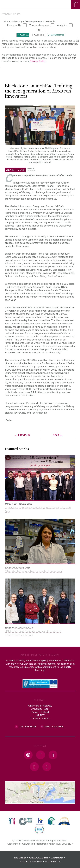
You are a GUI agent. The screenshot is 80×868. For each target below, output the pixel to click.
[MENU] (75, 4)
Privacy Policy (38, 61)
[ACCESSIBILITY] (53, 861)
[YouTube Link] (53, 755)
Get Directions (28, 727)
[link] (12, 821)
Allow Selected (57, 35)
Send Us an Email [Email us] (54, 727)
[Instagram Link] (28, 755)
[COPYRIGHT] (59, 858)
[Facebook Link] (41, 755)
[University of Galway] (15, 72)
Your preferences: (39, 25)
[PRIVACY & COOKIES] (40, 858)
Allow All (24, 35)
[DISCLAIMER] (21, 858)
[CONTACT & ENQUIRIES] (32, 861)
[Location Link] (40, 802)
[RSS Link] (47, 767)
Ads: (38, 30)
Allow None (39, 35)
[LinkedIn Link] (34, 767)
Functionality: (14, 25)
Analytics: (62, 25)
